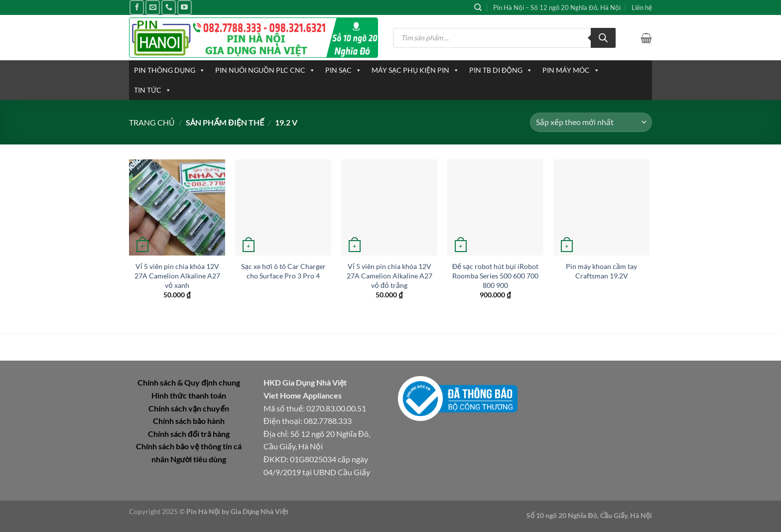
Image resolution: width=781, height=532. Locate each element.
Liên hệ (642, 7)
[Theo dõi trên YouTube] (185, 7)
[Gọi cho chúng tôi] (169, 7)
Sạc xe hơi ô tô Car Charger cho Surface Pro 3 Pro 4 (283, 271)
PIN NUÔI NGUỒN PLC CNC (265, 70)
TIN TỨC (153, 90)
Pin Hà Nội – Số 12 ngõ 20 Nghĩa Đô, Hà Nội (557, 7)
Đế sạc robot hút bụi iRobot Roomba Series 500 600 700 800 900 (495, 275)
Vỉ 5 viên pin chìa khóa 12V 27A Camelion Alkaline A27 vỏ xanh (177, 275)
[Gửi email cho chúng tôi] (153, 7)
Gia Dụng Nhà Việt (260, 511)
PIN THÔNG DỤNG (170, 70)
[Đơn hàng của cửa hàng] (591, 122)
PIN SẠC (343, 70)
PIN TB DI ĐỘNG (501, 70)
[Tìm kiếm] (478, 7)
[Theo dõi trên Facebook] (137, 7)
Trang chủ (152, 122)
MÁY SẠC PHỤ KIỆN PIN (415, 70)
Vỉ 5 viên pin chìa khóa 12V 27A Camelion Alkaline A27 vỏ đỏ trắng (390, 275)
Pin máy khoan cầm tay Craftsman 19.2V (601, 271)
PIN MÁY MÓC (571, 70)
